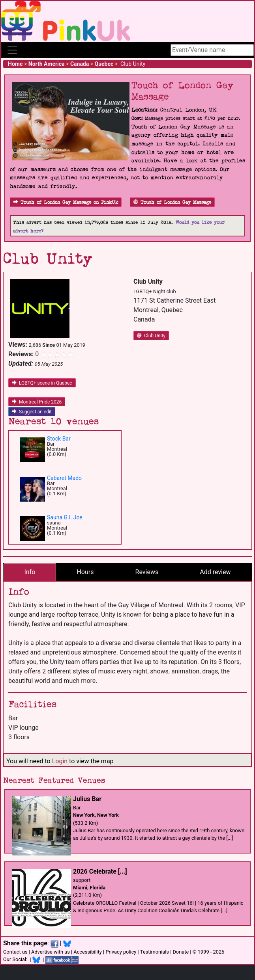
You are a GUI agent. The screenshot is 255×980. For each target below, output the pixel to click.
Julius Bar (87, 799)
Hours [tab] (85, 572)
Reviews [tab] (147, 572)
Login (60, 761)
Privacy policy (121, 952)
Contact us (15, 952)
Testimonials (155, 952)
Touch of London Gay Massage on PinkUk (66, 202)
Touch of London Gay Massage (172, 202)
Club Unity (151, 336)
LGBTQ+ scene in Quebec (42, 383)
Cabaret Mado (64, 478)
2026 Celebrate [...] (100, 871)
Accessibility (88, 952)
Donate (181, 952)
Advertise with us (51, 952)
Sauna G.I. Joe (65, 517)
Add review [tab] (215, 572)
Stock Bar (59, 439)
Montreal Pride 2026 (37, 402)
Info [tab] (30, 572)
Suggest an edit (32, 412)
